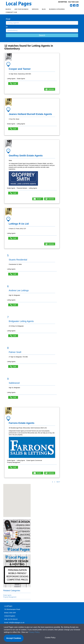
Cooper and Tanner (20, 69)
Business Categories (57, 9)
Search (8, 9)
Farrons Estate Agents (22, 423)
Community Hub (11, 12)
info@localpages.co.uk (17, 623)
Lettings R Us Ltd (19, 224)
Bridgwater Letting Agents (21, 321)
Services (35, 9)
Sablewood (14, 383)
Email (39, 199)
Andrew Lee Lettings (19, 290)
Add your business (21, 9)
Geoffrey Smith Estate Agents (26, 156)
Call (14, 84)
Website (51, 89)
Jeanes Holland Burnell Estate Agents (30, 114)
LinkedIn (77, 5)
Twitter (71, 5)
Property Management (10, 597)
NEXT (58, 482)
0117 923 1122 (73, 2)
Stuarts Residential (18, 260)
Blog (44, 9)
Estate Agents (7, 595)
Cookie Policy (50, 638)
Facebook (74, 5)
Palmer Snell (15, 352)
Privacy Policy (34, 632)
